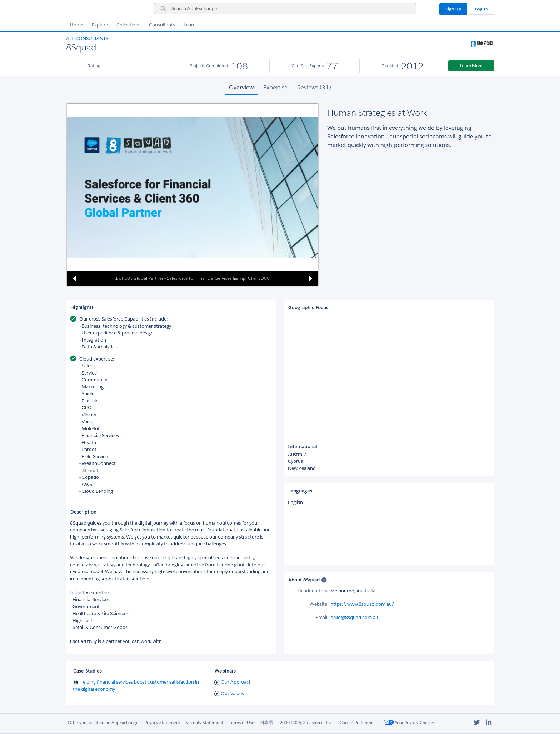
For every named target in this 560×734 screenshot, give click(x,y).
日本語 (266, 722)
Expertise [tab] (275, 87)
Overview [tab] (241, 87)
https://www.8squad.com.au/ (362, 604)
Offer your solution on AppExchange (103, 722)
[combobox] (285, 9)
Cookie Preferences (359, 722)
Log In (482, 9)
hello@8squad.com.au (354, 617)
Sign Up (453, 9)
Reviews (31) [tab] (314, 87)
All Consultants (87, 38)
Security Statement (204, 722)
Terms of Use (242, 722)
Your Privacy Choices (409, 722)
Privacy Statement (162, 722)
